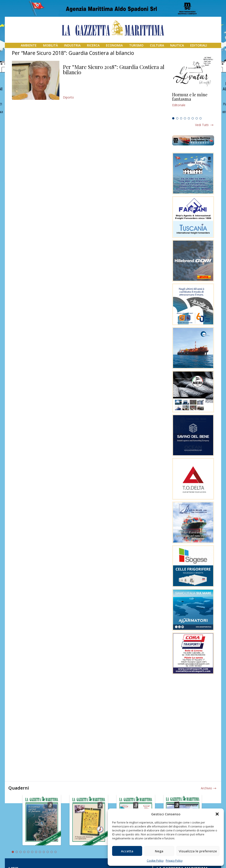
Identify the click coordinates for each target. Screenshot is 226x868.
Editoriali (199, 45)
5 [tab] (189, 118)
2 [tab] (177, 118)
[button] (217, 814)
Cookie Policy (155, 861)
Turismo (136, 45)
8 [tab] (201, 118)
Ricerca (93, 45)
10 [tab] (48, 852)
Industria (72, 45)
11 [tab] (52, 852)
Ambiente (29, 45)
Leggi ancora (193, 104)
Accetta (127, 851)
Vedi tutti (202, 125)
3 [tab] (181, 118)
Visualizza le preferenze (198, 851)
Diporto (68, 97)
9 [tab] (44, 852)
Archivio (206, 788)
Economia (114, 45)
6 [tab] (193, 118)
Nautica (177, 45)
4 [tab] (185, 118)
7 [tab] (197, 118)
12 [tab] (56, 852)
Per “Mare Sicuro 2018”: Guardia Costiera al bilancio (114, 69)
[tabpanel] (193, 104)
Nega (159, 851)
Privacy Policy (174, 861)
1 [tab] (173, 118)
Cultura (157, 45)
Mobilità (50, 45)
